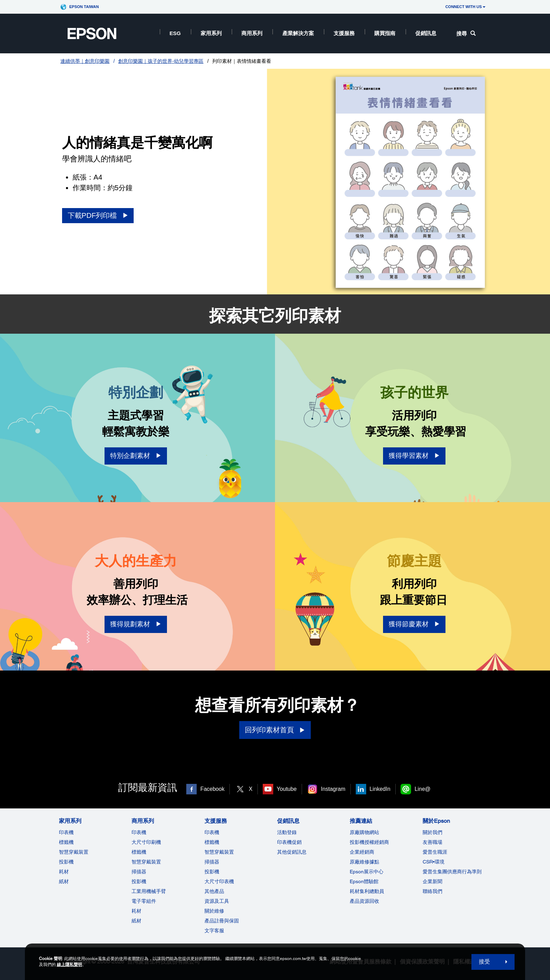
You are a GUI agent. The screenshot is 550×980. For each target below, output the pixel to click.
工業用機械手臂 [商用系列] (149, 891)
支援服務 (344, 33)
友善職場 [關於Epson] (432, 842)
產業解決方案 (298, 33)
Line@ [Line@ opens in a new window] (423, 789)
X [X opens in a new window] (250, 789)
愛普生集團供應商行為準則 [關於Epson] (452, 872)
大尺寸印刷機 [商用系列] (146, 842)
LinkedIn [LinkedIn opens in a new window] (380, 789)
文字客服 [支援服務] (214, 931)
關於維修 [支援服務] (214, 911)
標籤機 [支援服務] (212, 842)
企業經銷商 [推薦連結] (362, 852)
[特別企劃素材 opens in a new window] (136, 456)
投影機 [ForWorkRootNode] (139, 881)
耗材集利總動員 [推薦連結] (367, 891)
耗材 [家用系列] (64, 872)
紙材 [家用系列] (64, 881)
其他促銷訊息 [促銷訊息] (292, 852)
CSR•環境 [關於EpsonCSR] (434, 862)
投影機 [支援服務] (212, 872)
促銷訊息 (426, 33)
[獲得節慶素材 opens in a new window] (414, 624)
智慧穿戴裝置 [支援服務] (219, 852)
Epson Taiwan (84, 7)
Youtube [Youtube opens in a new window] (287, 789)
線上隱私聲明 (69, 965)
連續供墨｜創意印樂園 (85, 61)
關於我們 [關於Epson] (432, 832)
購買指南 (385, 33)
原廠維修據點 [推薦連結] (364, 862)
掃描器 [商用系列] (139, 872)
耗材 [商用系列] (136, 911)
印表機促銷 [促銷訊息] (289, 842)
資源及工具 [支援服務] (217, 901)
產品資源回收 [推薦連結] (364, 901)
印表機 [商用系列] (139, 832)
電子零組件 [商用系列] (144, 901)
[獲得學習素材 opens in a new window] (414, 456)
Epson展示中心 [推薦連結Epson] (367, 872)
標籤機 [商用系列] (139, 852)
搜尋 (466, 34)
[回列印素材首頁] (275, 730)
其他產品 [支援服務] (214, 891)
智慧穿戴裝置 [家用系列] (74, 852)
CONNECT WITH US (465, 7)
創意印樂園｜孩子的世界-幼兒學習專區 (161, 61)
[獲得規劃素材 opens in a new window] (136, 624)
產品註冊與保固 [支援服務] (222, 921)
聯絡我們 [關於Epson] (432, 891)
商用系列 (252, 33)
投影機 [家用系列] (66, 862)
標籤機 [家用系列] (66, 842)
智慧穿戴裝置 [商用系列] (146, 862)
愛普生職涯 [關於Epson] (435, 852)
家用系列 (211, 33)
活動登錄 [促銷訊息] (287, 832)
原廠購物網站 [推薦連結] (364, 832)
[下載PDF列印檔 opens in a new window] (98, 216)
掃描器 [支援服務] (212, 862)
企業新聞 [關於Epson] (432, 881)
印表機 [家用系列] (66, 832)
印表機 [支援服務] (212, 832)
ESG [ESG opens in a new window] (175, 33)
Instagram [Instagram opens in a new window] (333, 789)
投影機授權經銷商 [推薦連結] (369, 842)
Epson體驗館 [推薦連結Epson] (364, 881)
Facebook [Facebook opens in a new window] (212, 789)
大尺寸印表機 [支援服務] (219, 881)
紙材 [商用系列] (136, 921)
